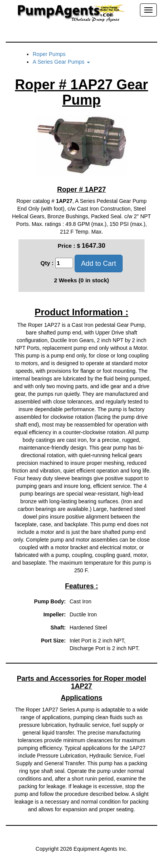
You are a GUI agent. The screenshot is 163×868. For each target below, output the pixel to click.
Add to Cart (99, 264)
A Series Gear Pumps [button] (61, 62)
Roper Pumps (49, 54)
